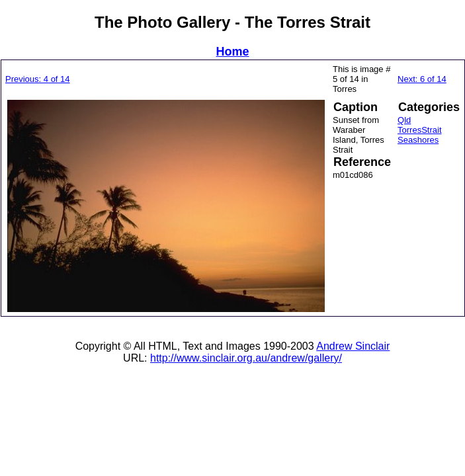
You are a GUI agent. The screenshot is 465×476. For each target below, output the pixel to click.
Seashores (418, 140)
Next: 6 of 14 (422, 79)
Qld (404, 120)
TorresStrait (419, 130)
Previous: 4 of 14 (38, 79)
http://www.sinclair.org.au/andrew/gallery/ (246, 358)
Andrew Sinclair (353, 346)
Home (232, 52)
